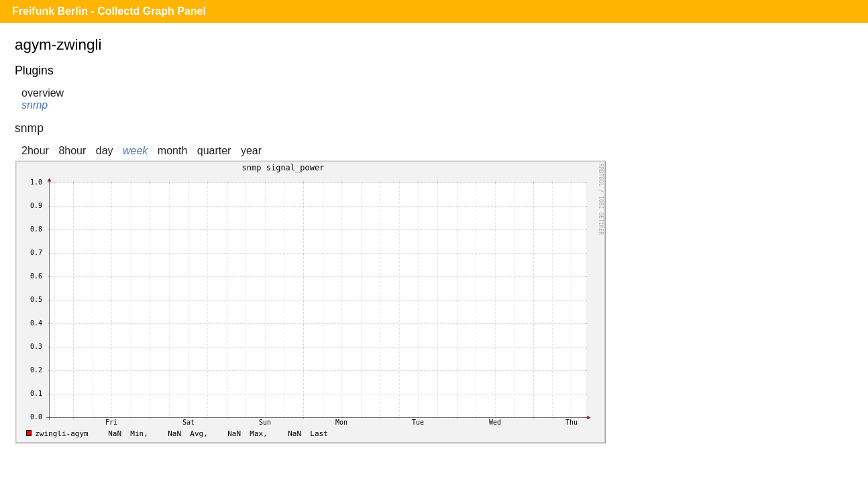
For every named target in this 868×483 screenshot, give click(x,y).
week (135, 151)
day (105, 151)
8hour (72, 151)
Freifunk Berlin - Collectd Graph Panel (109, 11)
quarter (214, 151)
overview (43, 93)
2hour (35, 151)
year (251, 151)
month (172, 151)
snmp (35, 105)
